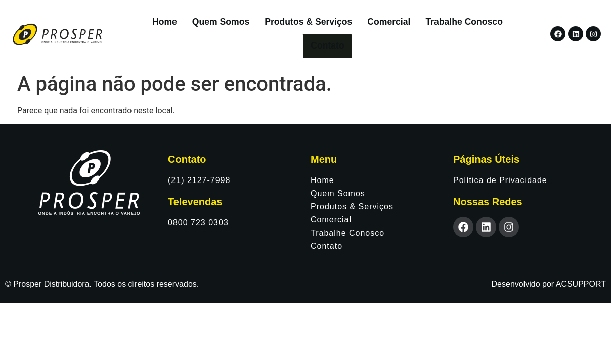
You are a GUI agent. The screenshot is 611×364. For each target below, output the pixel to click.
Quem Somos (199, 24)
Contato (510, 24)
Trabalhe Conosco (442, 24)
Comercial (367, 24)
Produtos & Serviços (287, 24)
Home (143, 24)
